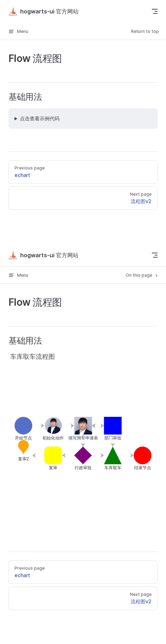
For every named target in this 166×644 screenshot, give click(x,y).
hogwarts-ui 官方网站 (44, 11)
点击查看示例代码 (40, 118)
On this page (142, 275)
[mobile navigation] (155, 255)
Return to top (145, 31)
